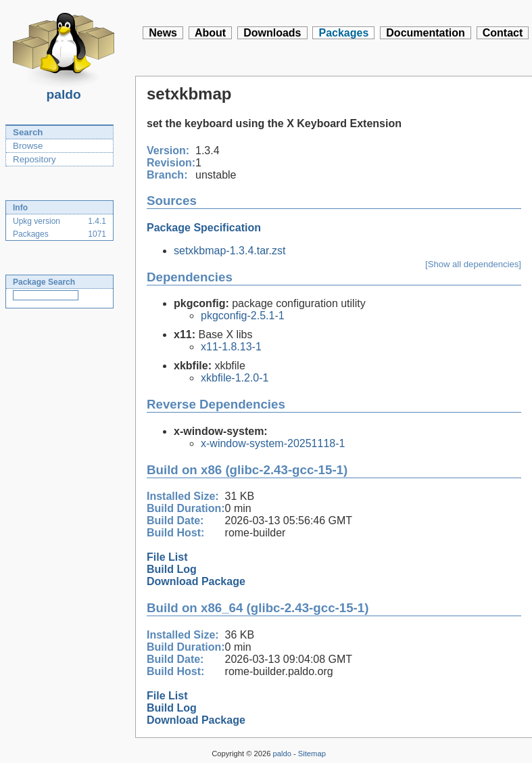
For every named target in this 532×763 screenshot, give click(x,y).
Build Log (172, 569)
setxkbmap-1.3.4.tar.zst (229, 251)
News (163, 33)
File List (167, 557)
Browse (28, 146)
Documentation (425, 33)
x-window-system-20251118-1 (273, 443)
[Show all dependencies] (473, 264)
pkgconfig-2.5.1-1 (243, 316)
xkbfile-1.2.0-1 (235, 378)
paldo (64, 91)
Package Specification (204, 228)
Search (28, 132)
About (210, 33)
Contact (503, 33)
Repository (34, 159)
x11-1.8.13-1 (231, 347)
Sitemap (312, 754)
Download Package (196, 581)
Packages (343, 33)
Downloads (272, 33)
